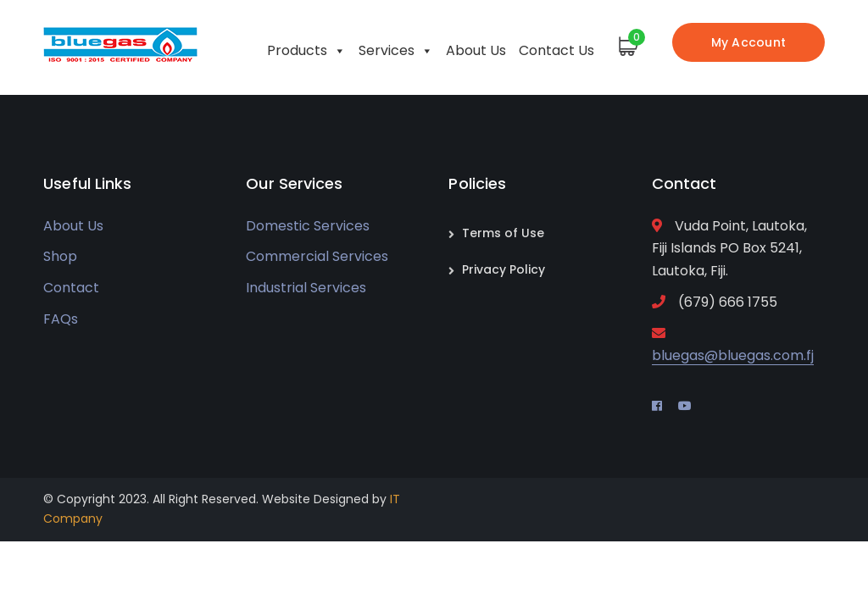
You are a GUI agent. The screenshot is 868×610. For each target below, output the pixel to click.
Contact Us (556, 50)
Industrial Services (306, 288)
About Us (476, 50)
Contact (71, 288)
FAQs (61, 319)
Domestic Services (308, 226)
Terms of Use (503, 233)
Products (306, 47)
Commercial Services (317, 256)
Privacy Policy (504, 269)
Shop (60, 256)
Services (396, 47)
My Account (749, 42)
